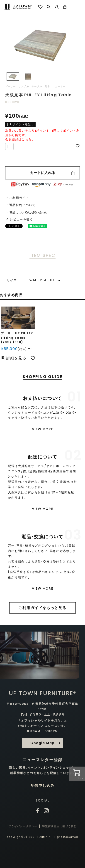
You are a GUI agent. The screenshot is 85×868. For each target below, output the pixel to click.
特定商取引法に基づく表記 (59, 826)
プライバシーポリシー (23, 826)
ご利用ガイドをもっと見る (42, 608)
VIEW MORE (42, 429)
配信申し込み (43, 786)
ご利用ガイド (19, 198)
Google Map (42, 743)
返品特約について (23, 205)
